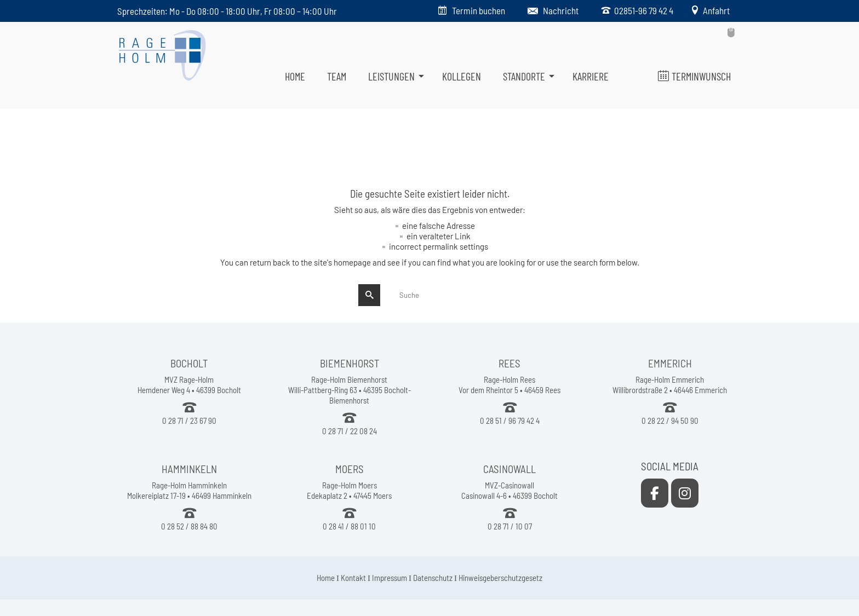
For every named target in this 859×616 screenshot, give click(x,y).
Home (326, 578)
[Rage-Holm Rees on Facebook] (655, 493)
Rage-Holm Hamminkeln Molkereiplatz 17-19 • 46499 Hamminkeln (189, 490)
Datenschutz (433, 578)
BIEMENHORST (350, 363)
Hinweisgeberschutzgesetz (500, 578)
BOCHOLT (189, 363)
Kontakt (353, 578)
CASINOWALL (509, 469)
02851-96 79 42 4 (642, 10)
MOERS (350, 469)
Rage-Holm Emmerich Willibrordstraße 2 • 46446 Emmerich (670, 385)
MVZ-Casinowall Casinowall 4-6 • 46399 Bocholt (509, 490)
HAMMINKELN (189, 469)
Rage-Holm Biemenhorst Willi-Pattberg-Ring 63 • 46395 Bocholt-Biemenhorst (350, 390)
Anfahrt (715, 10)
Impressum (390, 578)
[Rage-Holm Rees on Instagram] (685, 493)
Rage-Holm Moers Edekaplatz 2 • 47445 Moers (349, 490)
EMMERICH (670, 363)
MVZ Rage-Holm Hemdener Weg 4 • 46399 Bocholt (189, 385)
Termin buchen (479, 10)
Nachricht (561, 10)
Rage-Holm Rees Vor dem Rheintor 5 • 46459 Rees (509, 385)
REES (509, 363)
